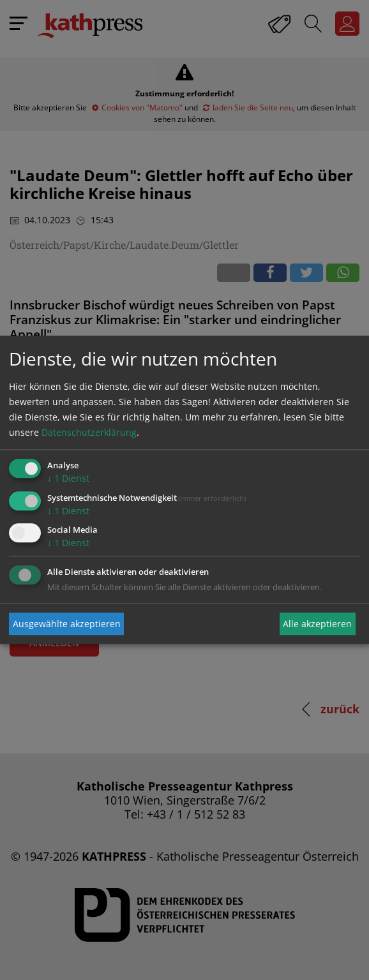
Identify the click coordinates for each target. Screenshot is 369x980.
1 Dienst (68, 478)
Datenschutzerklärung (89, 432)
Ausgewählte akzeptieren (67, 624)
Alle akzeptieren (317, 624)
